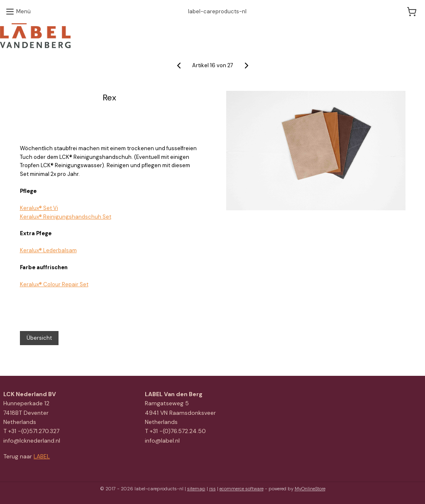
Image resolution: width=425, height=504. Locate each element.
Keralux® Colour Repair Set (54, 284)
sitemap (196, 489)
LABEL (42, 456)
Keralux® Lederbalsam (48, 250)
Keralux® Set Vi (39, 208)
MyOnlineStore (310, 489)
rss (212, 489)
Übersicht (39, 338)
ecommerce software (242, 489)
